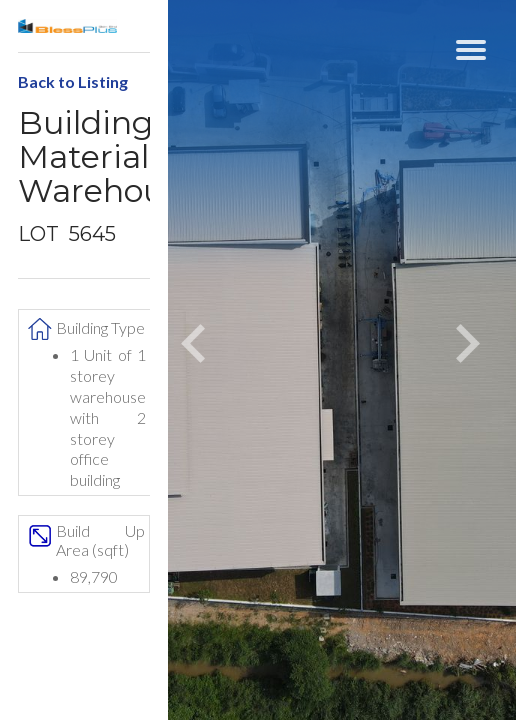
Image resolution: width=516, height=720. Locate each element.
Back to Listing (73, 81)
